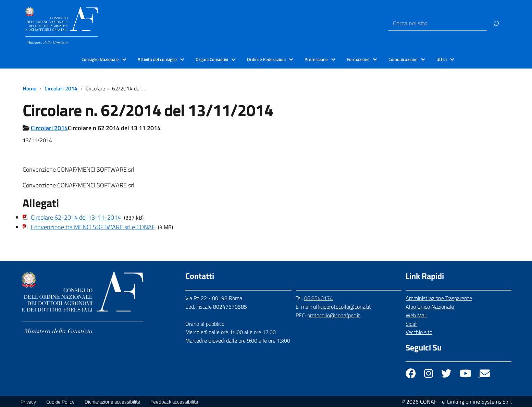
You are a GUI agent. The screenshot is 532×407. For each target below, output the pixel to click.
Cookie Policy (60, 402)
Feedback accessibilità (174, 402)
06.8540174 (319, 298)
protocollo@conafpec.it (334, 315)
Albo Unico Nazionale (430, 307)
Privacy (28, 402)
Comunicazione (403, 59)
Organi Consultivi (212, 59)
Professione (316, 59)
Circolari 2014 (61, 88)
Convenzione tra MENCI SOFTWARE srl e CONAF (93, 227)
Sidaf (411, 324)
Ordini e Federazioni (266, 59)
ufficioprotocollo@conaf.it (342, 307)
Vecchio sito (419, 332)
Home (29, 88)
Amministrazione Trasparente (439, 298)
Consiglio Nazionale (100, 59)
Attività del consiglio (157, 59)
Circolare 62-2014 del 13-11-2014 (76, 217)
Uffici (442, 59)
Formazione (358, 59)
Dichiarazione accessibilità (112, 402)
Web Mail (416, 315)
